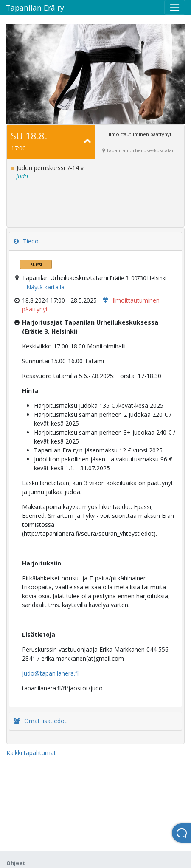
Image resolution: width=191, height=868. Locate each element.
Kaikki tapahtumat (31, 753)
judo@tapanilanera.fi (50, 673)
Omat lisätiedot (40, 721)
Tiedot (27, 241)
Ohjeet (16, 863)
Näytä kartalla (45, 287)
